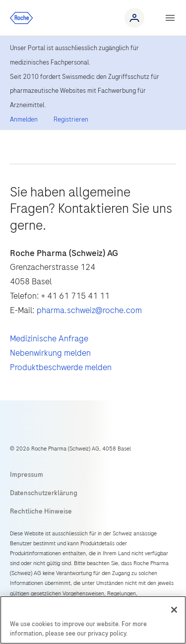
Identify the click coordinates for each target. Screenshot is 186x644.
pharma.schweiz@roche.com (89, 310)
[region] (93, 620)
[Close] (174, 610)
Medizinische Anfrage (49, 338)
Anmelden (24, 119)
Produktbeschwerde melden (61, 367)
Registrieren (71, 119)
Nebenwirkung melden (50, 353)
